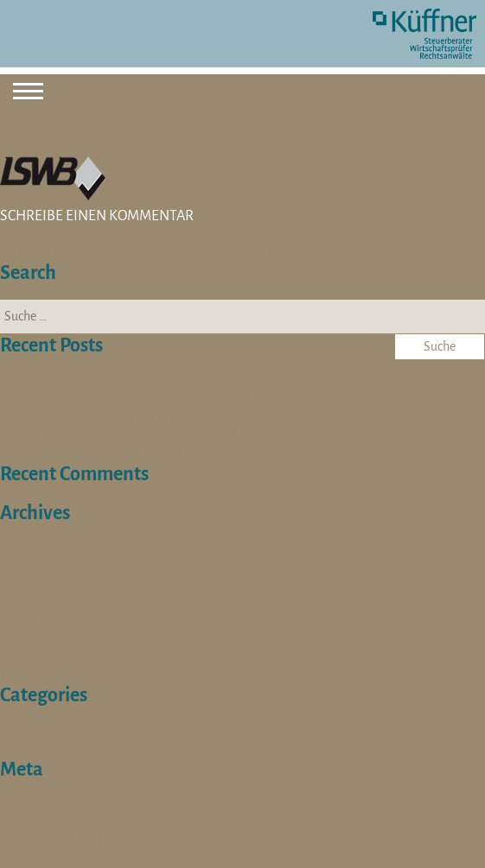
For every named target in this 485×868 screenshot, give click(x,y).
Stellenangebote (46, 748)
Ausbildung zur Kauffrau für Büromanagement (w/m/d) (151, 399)
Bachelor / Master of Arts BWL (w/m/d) (106, 416)
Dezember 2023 (44, 656)
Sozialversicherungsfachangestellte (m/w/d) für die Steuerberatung (182, 434)
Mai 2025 (27, 566)
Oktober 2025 (38, 548)
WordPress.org (41, 858)
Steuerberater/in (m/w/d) (70, 381)
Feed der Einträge (48, 823)
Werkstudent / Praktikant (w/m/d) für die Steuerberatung (154, 453)
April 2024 (30, 637)
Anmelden (30, 805)
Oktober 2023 (38, 674)
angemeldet (86, 251)
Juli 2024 (26, 620)
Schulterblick (37, 731)
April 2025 (29, 584)
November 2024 (45, 602)
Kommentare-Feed (52, 841)
